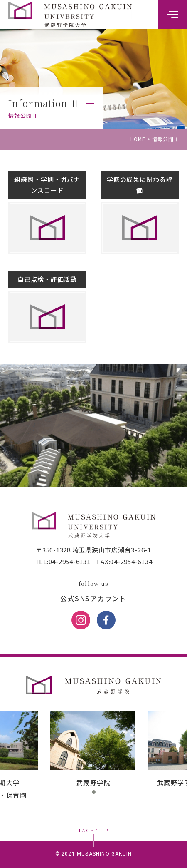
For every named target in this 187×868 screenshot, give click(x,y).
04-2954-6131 (70, 561)
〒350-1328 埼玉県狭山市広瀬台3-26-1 (93, 550)
